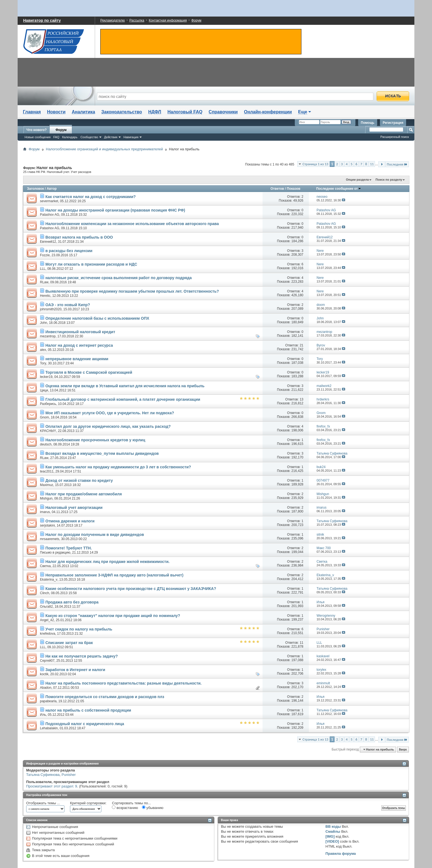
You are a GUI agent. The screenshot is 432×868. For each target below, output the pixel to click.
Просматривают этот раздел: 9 (52, 786)
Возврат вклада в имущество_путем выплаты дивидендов (102, 453)
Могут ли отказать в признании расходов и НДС (91, 264)
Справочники (223, 112)
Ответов (277, 189)
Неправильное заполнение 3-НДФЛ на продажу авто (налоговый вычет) (114, 575)
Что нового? (37, 130)
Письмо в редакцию (55, 552)
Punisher (68, 775)
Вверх (403, 750)
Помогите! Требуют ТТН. (69, 548)
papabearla (48, 701)
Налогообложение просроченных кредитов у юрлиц (95, 440)
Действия (111, 137)
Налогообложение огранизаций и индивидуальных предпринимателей (105, 149)
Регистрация (393, 123)
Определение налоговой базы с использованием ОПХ (97, 318)
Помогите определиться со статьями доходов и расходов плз (105, 697)
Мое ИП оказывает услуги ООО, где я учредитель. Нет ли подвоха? (110, 413)
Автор (52, 189)
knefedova (48, 634)
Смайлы (333, 831)
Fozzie (45, 255)
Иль (43, 715)
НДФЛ (155, 112)
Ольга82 (46, 607)
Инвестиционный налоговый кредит (80, 332)
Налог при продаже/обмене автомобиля (84, 494)
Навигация (131, 137)
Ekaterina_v (49, 579)
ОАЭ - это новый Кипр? (68, 305)
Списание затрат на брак (69, 643)
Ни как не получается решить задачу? (82, 656)
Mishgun (46, 498)
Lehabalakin (49, 728)
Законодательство (122, 112)
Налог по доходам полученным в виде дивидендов (95, 535)
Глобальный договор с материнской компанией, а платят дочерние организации (123, 399)
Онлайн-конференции (268, 112)
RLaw (44, 282)
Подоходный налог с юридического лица (85, 724)
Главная (32, 112)
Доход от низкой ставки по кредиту (79, 480)
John (44, 323)
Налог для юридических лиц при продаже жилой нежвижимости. (108, 562)
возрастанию (125, 808)
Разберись (48, 404)
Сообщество (89, 137)
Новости (56, 112)
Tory (43, 363)
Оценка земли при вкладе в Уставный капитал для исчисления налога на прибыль (125, 386)
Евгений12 (48, 242)
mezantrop (48, 336)
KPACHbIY (48, 431)
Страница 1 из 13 (315, 164)
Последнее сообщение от (338, 189)
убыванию (153, 808)
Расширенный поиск (395, 137)
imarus (45, 512)
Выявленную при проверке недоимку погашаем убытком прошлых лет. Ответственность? (132, 291)
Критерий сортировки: (88, 803)
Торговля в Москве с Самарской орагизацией (89, 372)
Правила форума (341, 854)
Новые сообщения (37, 137)
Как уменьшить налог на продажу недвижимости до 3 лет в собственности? (118, 467)
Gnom (44, 417)
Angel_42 (47, 620)
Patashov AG (50, 215)
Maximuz (47, 485)
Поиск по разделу (389, 180)
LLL (43, 269)
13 (302, 399)
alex (43, 350)
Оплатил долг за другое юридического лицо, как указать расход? (108, 426)
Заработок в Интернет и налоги (75, 670)
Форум (196, 20)
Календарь (70, 137)
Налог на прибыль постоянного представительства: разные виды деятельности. (124, 683)
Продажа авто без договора (72, 602)
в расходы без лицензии (69, 251)
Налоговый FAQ (185, 112)
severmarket (49, 201)
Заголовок (35, 189)
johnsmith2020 (51, 309)
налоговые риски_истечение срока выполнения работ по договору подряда (119, 278)
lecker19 (46, 377)
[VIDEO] (332, 841)
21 (302, 345)
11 (372, 164)
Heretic (45, 296)
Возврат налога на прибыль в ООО (79, 237)
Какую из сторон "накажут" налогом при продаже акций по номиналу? (113, 616)
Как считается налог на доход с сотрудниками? (91, 197)
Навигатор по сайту (42, 20)
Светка (45, 566)
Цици (44, 390)
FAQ (56, 137)
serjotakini (47, 525)
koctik (44, 674)
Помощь (368, 123)
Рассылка (137, 20)
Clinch (44, 593)
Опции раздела (357, 180)
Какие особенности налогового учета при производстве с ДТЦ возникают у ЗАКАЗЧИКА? (131, 589)
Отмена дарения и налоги (70, 521)
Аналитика (83, 112)
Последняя (397, 164)
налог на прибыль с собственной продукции (88, 710)
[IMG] (330, 836)
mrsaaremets (50, 539)
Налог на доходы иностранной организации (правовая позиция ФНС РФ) (115, 210)
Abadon (46, 688)
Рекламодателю (113, 20)
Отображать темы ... (43, 803)
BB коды (333, 826)
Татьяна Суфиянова (43, 775)
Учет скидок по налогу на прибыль (79, 629)
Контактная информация (168, 20)
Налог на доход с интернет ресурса (79, 345)
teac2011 (47, 471)
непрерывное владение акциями (77, 359)
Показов (294, 189)
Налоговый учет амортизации (74, 508)
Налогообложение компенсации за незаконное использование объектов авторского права (132, 224)
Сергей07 (47, 661)
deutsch (46, 444)
